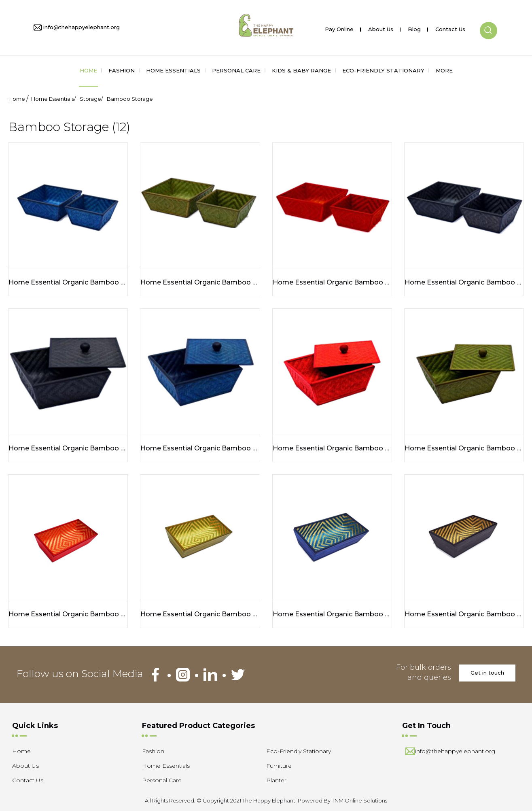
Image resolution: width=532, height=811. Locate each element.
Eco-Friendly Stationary (383, 70)
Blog (414, 28)
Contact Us (450, 28)
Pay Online (339, 28)
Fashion (122, 70)
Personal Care (236, 70)
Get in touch (487, 673)
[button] (489, 24)
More (444, 70)
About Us (381, 28)
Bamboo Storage (130, 99)
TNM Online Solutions (359, 800)
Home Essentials (173, 70)
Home (88, 70)
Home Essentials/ (53, 99)
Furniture (279, 766)
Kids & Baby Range (301, 70)
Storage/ (91, 99)
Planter (276, 780)
